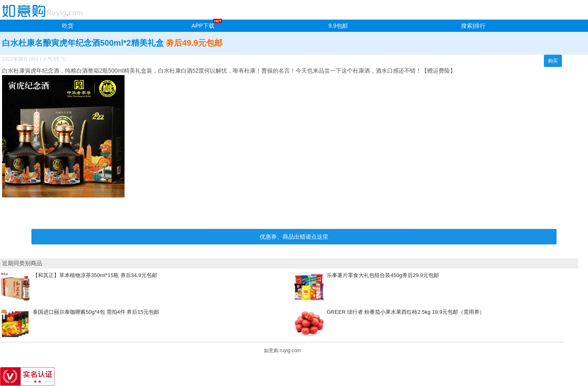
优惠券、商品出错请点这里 (294, 237)
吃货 (68, 26)
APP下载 (203, 26)
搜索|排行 (473, 26)
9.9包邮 (338, 26)
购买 (553, 61)
